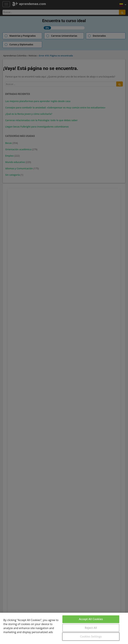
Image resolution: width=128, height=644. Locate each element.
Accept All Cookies (91, 619)
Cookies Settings (91, 636)
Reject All (91, 628)
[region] (64, 628)
